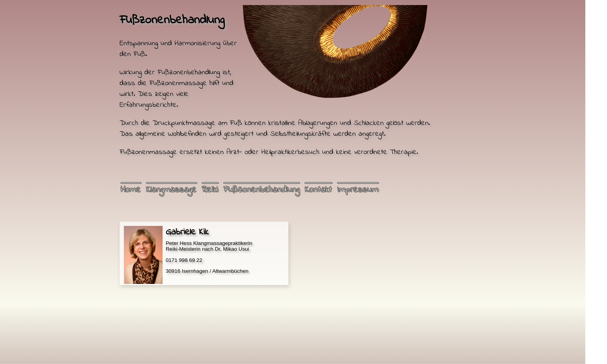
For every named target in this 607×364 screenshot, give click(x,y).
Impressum (358, 190)
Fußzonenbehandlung (262, 190)
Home (131, 190)
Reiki (210, 190)
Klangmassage (171, 190)
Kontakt (319, 190)
